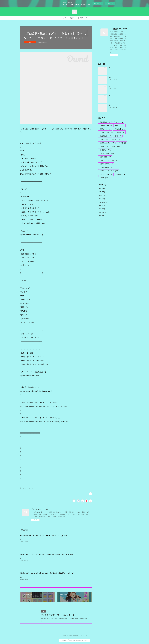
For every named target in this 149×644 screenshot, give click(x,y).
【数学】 (104, 146)
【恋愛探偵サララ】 (106, 164)
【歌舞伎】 (120, 133)
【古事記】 (116, 140)
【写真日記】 (119, 129)
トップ (64, 18)
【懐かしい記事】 (106, 126)
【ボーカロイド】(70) (25, 488)
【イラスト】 (120, 126)
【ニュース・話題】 (106, 133)
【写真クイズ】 (105, 129)
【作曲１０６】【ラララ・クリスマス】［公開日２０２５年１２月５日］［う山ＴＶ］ (48, 554)
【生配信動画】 (105, 136)
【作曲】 (104, 178)
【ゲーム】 (122, 143)
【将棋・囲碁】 (105, 157)
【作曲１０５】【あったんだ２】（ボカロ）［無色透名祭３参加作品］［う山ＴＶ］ (47, 573)
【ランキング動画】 (107, 153)
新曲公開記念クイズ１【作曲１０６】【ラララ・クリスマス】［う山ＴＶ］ (44, 536)
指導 (72, 18)
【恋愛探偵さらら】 (106, 167)
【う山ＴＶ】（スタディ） (109, 171)
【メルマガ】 (118, 122)
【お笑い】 (104, 140)
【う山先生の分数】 (107, 143)
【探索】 (118, 136)
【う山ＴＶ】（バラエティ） (109, 160)
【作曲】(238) (34, 488)
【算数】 (115, 146)
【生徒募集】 (120, 174)
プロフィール (83, 18)
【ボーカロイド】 (30, 42)
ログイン (110, 4)
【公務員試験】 (105, 122)
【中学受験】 (105, 150)
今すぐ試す (98, 4)
